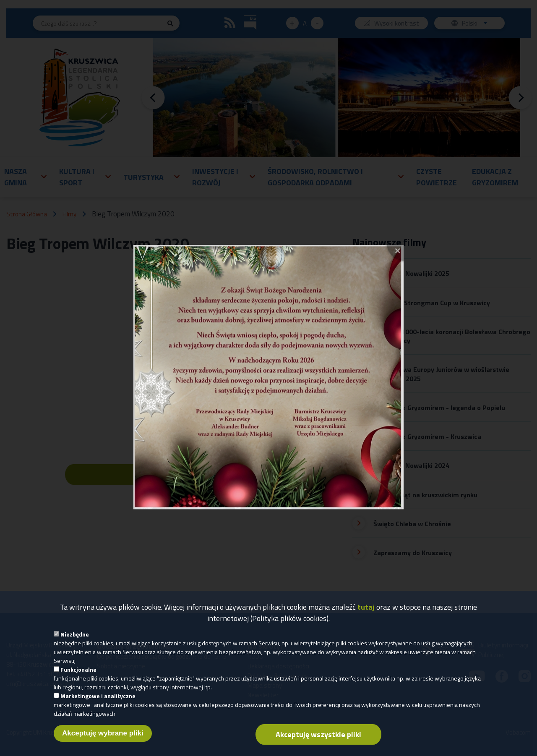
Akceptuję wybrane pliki (103, 733)
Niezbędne (75, 634)
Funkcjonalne (78, 669)
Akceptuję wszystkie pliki (318, 734)
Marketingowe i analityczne (98, 696)
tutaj (366, 607)
